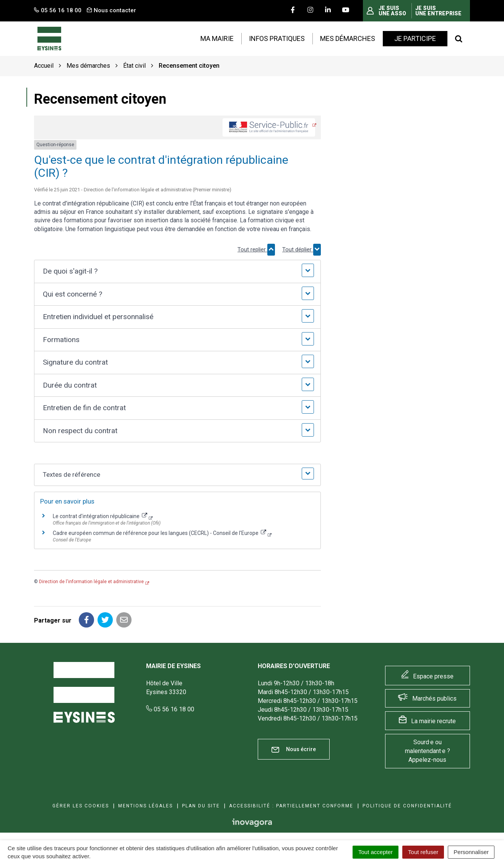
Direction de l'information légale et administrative (91, 582)
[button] (177, 271)
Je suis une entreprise (438, 11)
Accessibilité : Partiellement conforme (291, 806)
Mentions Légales (146, 806)
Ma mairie (217, 38)
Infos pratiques (277, 38)
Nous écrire (294, 749)
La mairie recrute (433, 721)
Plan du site (201, 806)
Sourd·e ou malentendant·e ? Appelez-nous (428, 751)
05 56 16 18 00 (170, 709)
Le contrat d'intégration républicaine (100, 516)
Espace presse (433, 676)
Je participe (415, 38)
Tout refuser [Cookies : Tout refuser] (423, 852)
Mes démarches (348, 38)
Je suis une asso (392, 11)
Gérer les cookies (81, 806)
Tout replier (256, 249)
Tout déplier (302, 249)
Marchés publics (434, 699)
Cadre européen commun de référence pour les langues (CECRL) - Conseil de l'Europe (159, 533)
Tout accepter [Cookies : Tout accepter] (376, 852)
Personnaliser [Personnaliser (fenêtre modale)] (471, 852)
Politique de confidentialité (407, 806)
